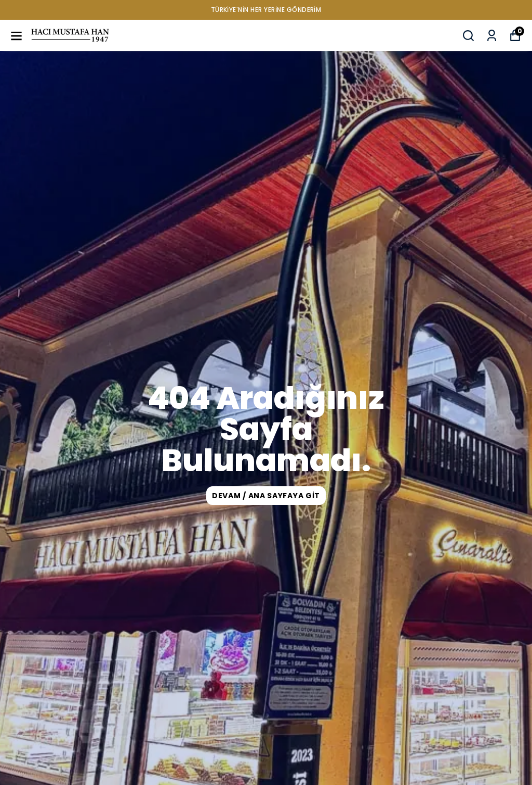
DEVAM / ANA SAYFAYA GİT (266, 496)
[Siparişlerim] (492, 36)
